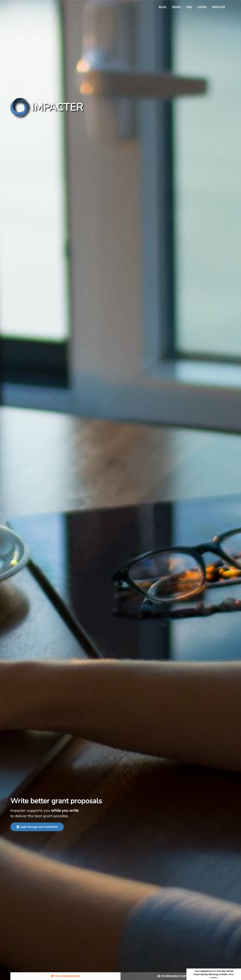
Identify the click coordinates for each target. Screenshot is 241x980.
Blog (162, 7)
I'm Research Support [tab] (176, 976)
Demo (176, 7)
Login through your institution (37, 827)
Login (202, 7)
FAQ (189, 7)
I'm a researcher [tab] (66, 976)
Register (219, 7)
